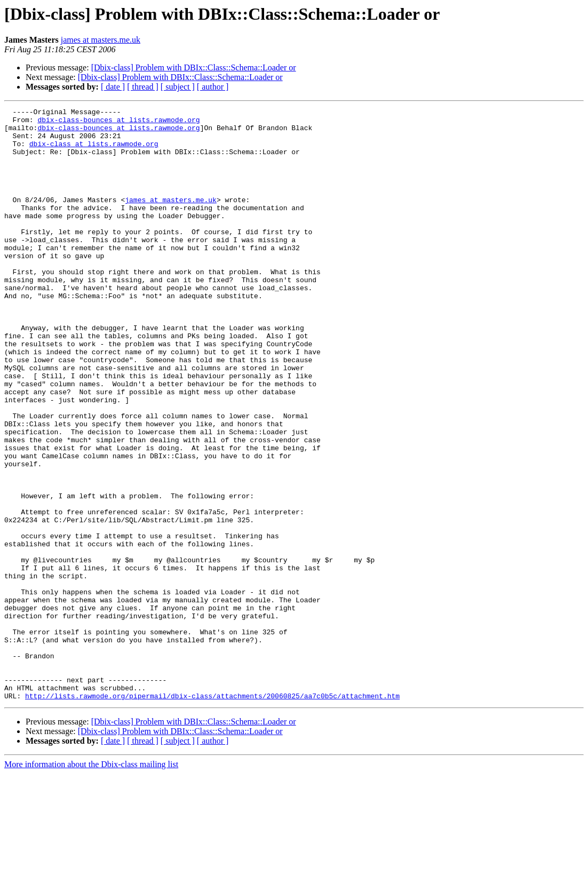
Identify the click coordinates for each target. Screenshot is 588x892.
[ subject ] (178, 87)
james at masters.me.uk (101, 40)
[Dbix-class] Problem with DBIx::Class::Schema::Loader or (194, 67)
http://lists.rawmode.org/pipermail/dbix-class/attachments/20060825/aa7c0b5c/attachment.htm (212, 814)
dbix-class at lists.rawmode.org (94, 152)
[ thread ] (143, 87)
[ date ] (113, 87)
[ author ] (213, 87)
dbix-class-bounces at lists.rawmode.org (118, 123)
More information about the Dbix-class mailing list (91, 883)
